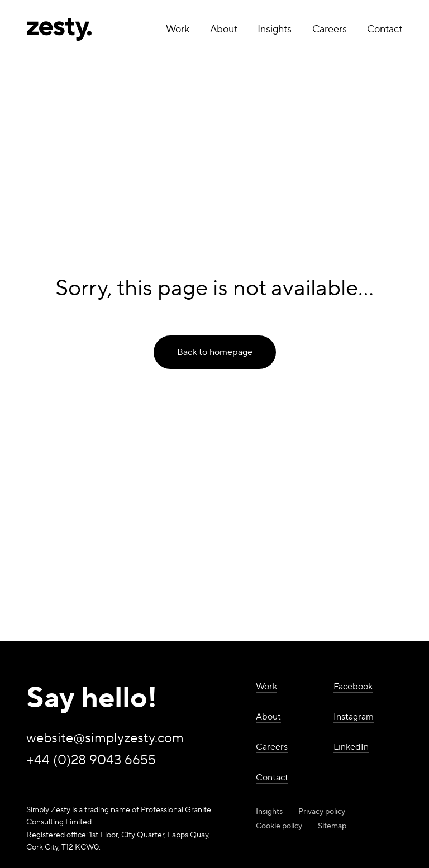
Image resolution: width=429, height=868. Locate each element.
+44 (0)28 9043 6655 (91, 761)
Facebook (353, 687)
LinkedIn (351, 747)
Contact (385, 29)
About (224, 29)
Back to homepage (215, 352)
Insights (275, 29)
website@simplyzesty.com (105, 739)
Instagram (354, 717)
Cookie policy (279, 826)
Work (178, 29)
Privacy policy (322, 812)
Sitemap (332, 826)
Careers (330, 29)
